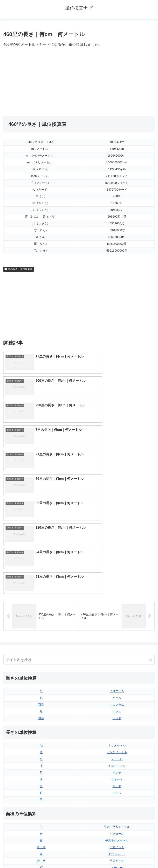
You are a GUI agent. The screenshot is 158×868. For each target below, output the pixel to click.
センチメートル (117, 616)
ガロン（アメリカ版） (117, 806)
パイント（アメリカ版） (117, 793)
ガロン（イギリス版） (117, 800)
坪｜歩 (41, 711)
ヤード (117, 650)
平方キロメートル (117, 705)
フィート (117, 644)
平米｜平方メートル (117, 691)
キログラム (117, 569)
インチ (117, 637)
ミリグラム (117, 555)
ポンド (117, 582)
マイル (117, 657)
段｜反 (41, 725)
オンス (117, 576)
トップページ (40, 855)
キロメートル (117, 630)
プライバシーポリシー (118, 855)
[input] (79, 524)
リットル (41, 806)
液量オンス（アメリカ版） (117, 773)
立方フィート (117, 779)
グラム (117, 562)
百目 (41, 569)
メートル (117, 623)
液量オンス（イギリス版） (117, 766)
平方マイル (117, 739)
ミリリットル (41, 800)
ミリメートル (117, 610)
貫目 (41, 582)
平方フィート (117, 718)
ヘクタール (117, 698)
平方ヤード (117, 725)
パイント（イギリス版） (117, 786)
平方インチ (117, 711)
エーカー (117, 732)
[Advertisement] (41, 82)
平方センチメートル (41, 739)
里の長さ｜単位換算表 (19, 269)
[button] (150, 524)
